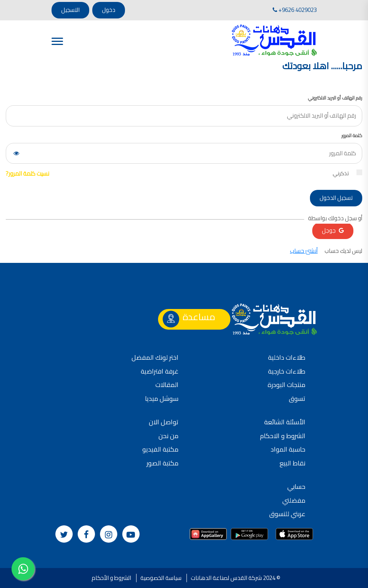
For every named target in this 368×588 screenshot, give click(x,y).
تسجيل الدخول (336, 198)
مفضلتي (294, 500)
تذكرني (347, 174)
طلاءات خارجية (287, 371)
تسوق (297, 399)
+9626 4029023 (295, 10)
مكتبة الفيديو (160, 449)
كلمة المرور (352, 136)
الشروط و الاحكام (283, 436)
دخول (109, 10)
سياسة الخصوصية (161, 578)
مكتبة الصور (162, 463)
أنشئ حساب (304, 251)
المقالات (167, 385)
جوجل (333, 230)
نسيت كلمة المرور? (27, 174)
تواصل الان (164, 422)
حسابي (296, 487)
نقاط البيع (292, 463)
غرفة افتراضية (160, 371)
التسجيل (70, 10)
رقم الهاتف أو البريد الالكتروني (335, 98)
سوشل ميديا (162, 399)
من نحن (168, 436)
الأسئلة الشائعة (285, 422)
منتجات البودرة (286, 385)
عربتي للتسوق (287, 514)
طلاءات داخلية (287, 357)
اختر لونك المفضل (155, 357)
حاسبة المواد (288, 449)
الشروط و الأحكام (111, 578)
